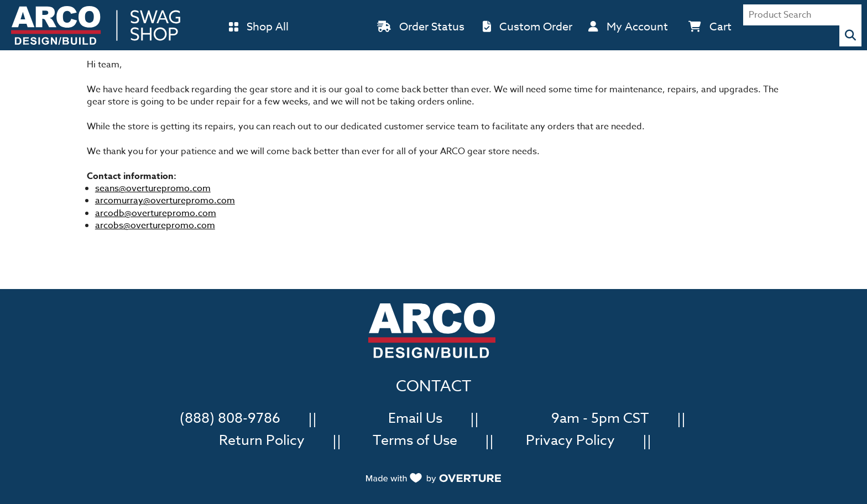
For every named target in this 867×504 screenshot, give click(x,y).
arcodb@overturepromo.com (156, 213)
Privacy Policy (570, 439)
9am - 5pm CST (600, 417)
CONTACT (433, 387)
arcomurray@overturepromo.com (165, 201)
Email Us (415, 417)
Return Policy (262, 439)
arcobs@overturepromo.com (155, 225)
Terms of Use (415, 439)
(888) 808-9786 (230, 417)
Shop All (268, 27)
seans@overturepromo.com (153, 188)
